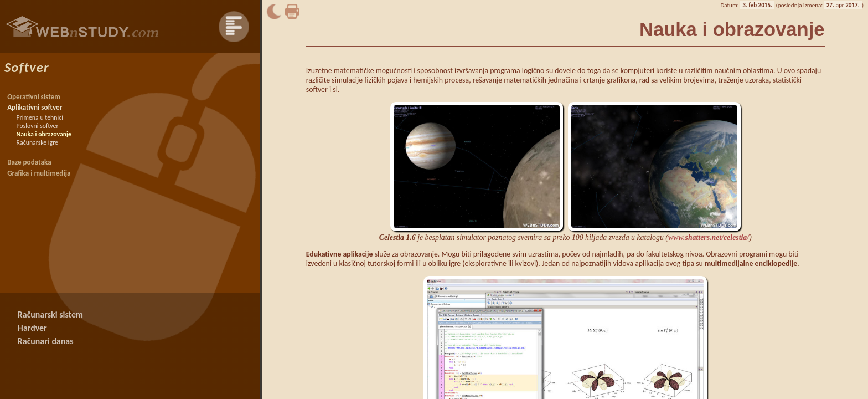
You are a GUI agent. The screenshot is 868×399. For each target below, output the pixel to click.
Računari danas (46, 341)
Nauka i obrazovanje (44, 134)
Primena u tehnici (40, 117)
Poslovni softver (38, 126)
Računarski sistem (50, 314)
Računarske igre (37, 142)
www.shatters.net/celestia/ (709, 237)
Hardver (32, 328)
